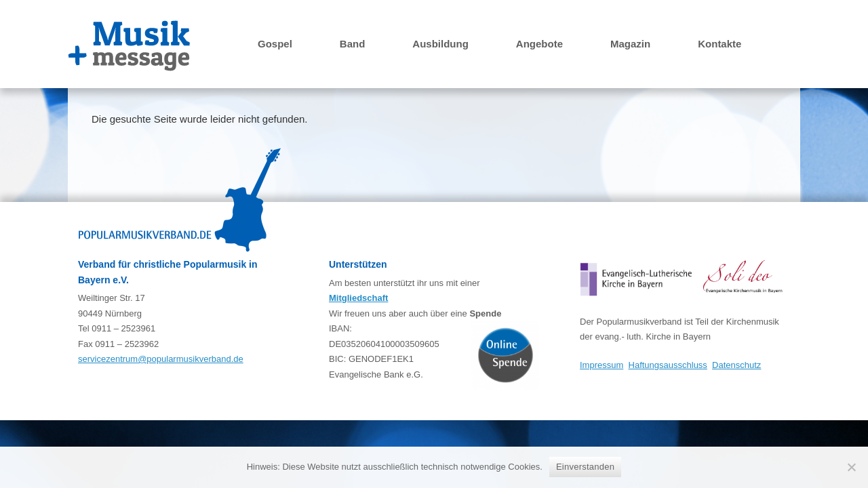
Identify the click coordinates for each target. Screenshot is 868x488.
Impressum (601, 365)
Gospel (275, 44)
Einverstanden (585, 467)
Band (353, 44)
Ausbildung (440, 44)
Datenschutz (736, 365)
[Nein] (851, 467)
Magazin (630, 44)
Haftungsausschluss (668, 365)
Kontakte (719, 44)
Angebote (539, 44)
